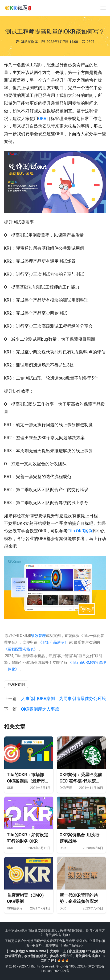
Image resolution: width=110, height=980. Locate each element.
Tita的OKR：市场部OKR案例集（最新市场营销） (28, 778)
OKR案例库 (29, 42)
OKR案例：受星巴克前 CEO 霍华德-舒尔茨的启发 (81, 778)
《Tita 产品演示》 (53, 642)
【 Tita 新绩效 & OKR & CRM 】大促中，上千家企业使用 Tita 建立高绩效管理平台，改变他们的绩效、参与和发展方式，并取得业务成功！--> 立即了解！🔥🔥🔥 (55, 956)
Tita (71, 531)
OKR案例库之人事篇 (40, 709)
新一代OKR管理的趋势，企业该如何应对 (79, 898)
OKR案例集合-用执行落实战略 (80, 838)
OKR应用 (66, 788)
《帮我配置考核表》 (21, 649)
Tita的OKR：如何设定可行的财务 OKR (28, 838)
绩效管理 (38, 636)
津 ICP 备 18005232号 (71, 966)
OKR (42, 119)
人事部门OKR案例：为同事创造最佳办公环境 (64, 699)
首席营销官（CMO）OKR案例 (27, 898)
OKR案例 (84, 531)
